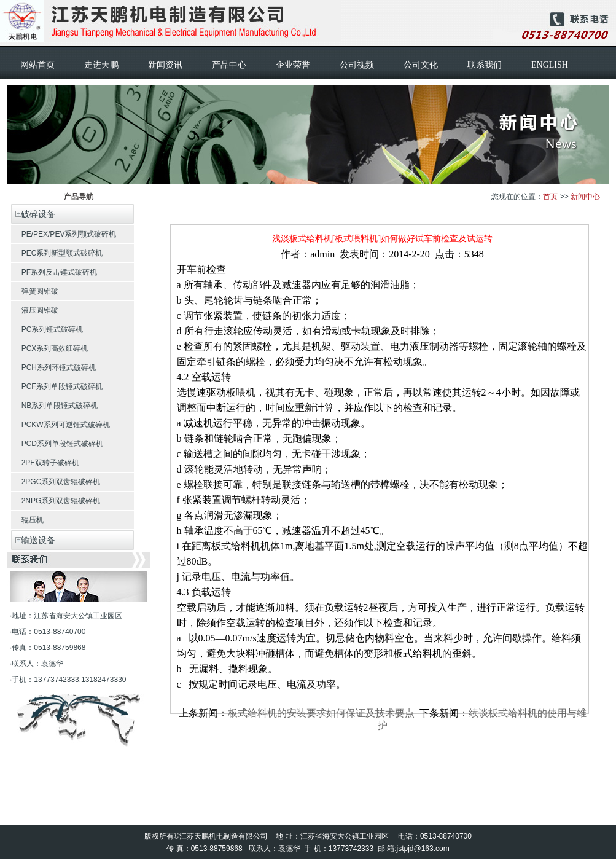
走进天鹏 (101, 65)
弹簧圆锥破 (35, 291)
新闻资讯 (165, 65)
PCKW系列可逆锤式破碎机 (60, 425)
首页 (550, 197)
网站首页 (37, 65)
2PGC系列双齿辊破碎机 (56, 482)
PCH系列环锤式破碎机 (53, 367)
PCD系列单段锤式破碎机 (57, 444)
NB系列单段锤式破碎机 (54, 406)
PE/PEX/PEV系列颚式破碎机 (64, 234)
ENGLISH (550, 65)
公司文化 (421, 65)
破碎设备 (33, 214)
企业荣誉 (293, 65)
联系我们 (485, 65)
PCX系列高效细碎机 (49, 348)
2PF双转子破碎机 (45, 463)
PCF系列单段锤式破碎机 (57, 386)
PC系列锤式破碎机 (47, 329)
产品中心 (229, 65)
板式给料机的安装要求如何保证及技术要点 (321, 713)
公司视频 (357, 65)
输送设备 (33, 540)
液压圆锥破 (35, 310)
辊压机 (27, 520)
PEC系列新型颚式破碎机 (57, 253)
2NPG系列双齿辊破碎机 (56, 501)
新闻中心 (585, 197)
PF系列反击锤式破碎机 (54, 272)
